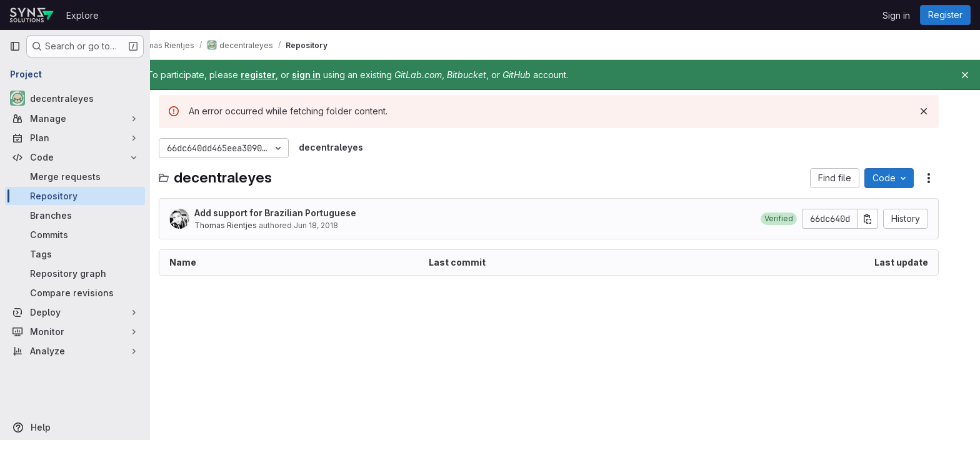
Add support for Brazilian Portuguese (292, 213)
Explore (82, 15)
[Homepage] (32, 15)
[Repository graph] (75, 273)
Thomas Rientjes (242, 225)
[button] (795, 219)
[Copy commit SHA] (884, 219)
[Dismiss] (940, 111)
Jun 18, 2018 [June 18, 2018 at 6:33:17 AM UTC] (332, 225)
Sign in (896, 15)
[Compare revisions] (75, 293)
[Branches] (75, 215)
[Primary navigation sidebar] (15, 46)
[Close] (965, 75)
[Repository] (75, 196)
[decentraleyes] (75, 98)
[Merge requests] (75, 177)
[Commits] (75, 235)
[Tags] (75, 254)
